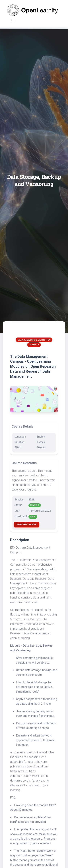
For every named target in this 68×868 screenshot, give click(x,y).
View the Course (27, 525)
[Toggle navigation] (13, 21)
